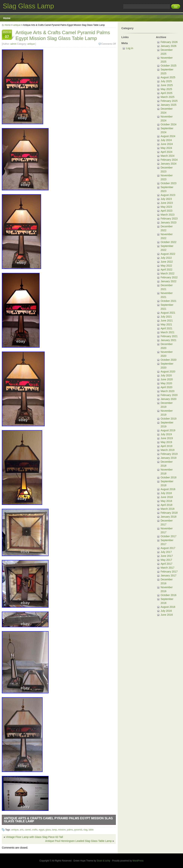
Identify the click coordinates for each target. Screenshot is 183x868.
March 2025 (168, 97)
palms (70, 830)
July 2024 (166, 140)
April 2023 (166, 211)
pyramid (78, 830)
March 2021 (168, 332)
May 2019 (166, 442)
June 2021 (167, 321)
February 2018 (169, 513)
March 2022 (168, 273)
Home (7, 18)
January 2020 (169, 399)
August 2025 (168, 77)
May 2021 (166, 324)
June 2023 (167, 203)
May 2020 (166, 383)
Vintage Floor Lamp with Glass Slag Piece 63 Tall (34, 837)
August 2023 (168, 195)
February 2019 (169, 454)
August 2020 (168, 372)
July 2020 (166, 375)
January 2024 (169, 164)
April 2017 (166, 564)
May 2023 (166, 207)
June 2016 (167, 615)
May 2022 (166, 266)
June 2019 (167, 438)
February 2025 (169, 101)
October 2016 (169, 595)
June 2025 (167, 85)
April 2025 (166, 93)
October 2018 (169, 477)
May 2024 (166, 148)
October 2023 (169, 183)
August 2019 (168, 430)
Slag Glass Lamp (28, 6)
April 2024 (166, 152)
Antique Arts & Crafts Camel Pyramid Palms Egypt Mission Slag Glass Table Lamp (58, 820)
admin (13, 44)
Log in (130, 48)
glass (48, 830)
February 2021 (169, 336)
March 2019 (168, 450)
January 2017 (169, 575)
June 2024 (167, 144)
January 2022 (169, 281)
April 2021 (166, 328)
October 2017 (169, 536)
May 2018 (166, 501)
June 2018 (167, 497)
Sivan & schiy (103, 861)
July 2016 (166, 611)
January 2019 (169, 458)
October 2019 (169, 419)
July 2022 (166, 258)
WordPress (138, 861)
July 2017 (166, 552)
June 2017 (167, 556)
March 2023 (168, 215)
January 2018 (169, 517)
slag (85, 830)
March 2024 (168, 156)
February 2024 (169, 160)
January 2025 (169, 105)
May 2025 (166, 89)
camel (28, 830)
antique (17, 25)
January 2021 (169, 340)
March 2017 (168, 568)
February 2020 (169, 395)
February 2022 (169, 277)
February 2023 (169, 219)
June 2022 (167, 262)
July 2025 (166, 81)
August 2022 (168, 254)
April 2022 (166, 270)
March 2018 (168, 509)
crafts (35, 830)
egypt (41, 830)
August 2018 (168, 489)
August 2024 (168, 136)
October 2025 (169, 66)
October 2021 (169, 301)
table (91, 830)
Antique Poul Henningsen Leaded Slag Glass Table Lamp (78, 841)
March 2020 (168, 391)
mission (62, 830)
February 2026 (169, 42)
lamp (54, 830)
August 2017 (168, 548)
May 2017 (166, 560)
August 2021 (168, 313)
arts (22, 830)
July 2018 (166, 493)
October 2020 (169, 360)
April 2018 (166, 505)
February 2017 (169, 572)
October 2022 (169, 242)
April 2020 (166, 387)
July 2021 (166, 317)
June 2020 (167, 379)
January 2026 (169, 46)
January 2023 (169, 222)
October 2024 (169, 124)
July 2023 (166, 199)
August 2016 (168, 607)
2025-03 (7, 35)
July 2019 (166, 434)
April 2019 (166, 446)
